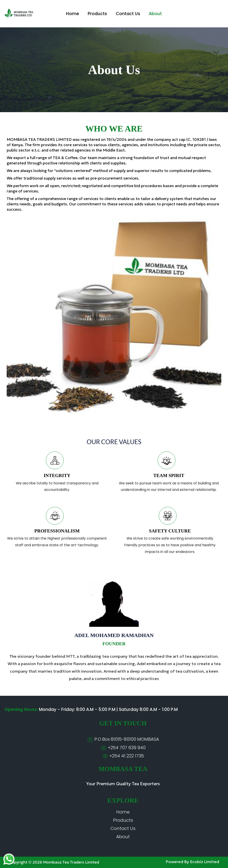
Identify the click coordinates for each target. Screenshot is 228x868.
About (155, 14)
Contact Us (128, 14)
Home (73, 14)
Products (98, 14)
